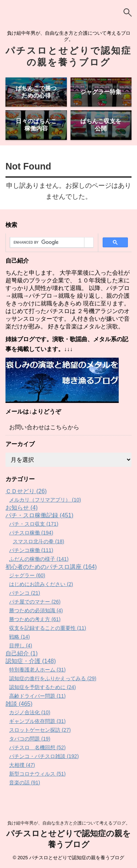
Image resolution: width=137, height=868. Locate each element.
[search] (47, 243)
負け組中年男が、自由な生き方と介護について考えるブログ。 (69, 823)
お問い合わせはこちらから (44, 427)
